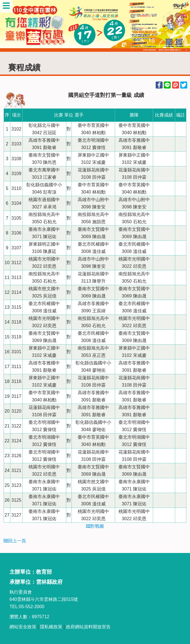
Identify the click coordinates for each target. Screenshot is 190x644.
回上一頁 (15, 541)
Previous (10, 26)
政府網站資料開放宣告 (88, 627)
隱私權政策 (51, 627)
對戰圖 (95, 526)
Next (180, 26)
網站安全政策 (23, 627)
